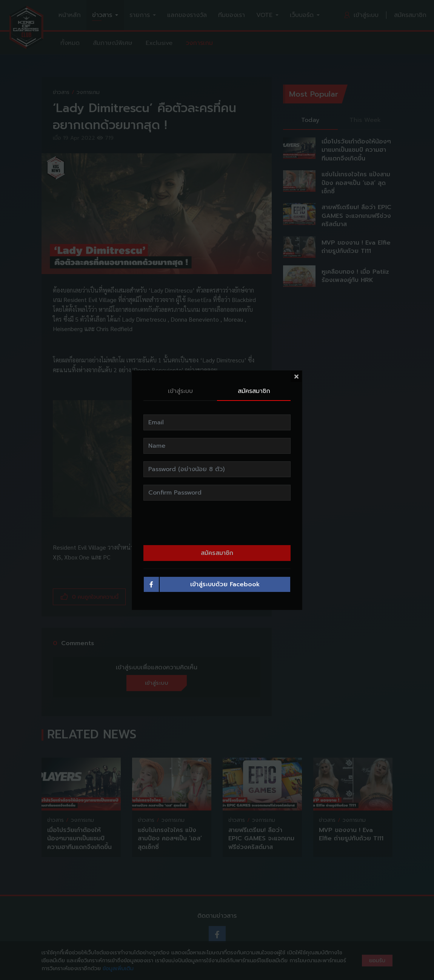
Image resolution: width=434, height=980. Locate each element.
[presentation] (217, 523)
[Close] (296, 376)
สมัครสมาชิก (254, 391)
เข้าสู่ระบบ (180, 391)
